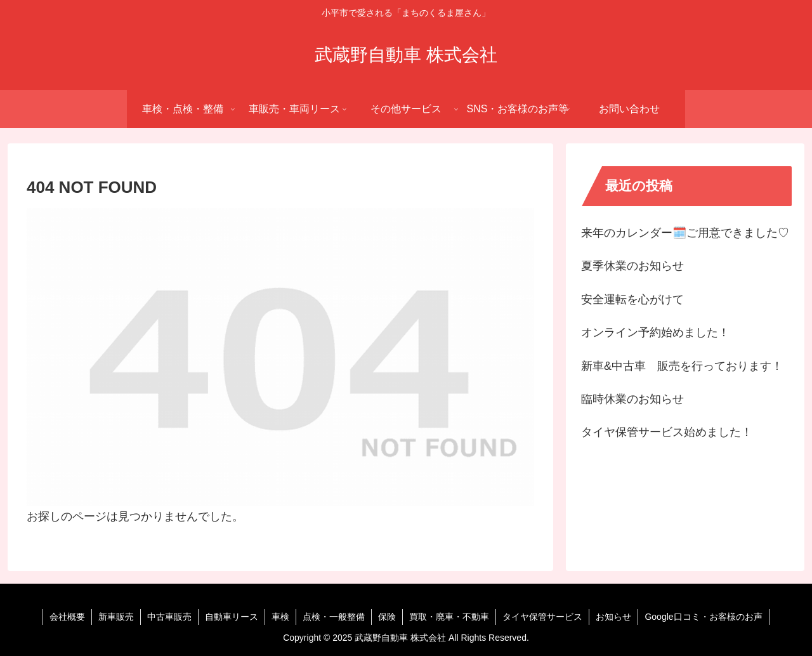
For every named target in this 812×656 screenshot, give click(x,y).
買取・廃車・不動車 (449, 617)
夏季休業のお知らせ (632, 266)
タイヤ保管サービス (542, 617)
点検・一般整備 (334, 617)
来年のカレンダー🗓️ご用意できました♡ (685, 233)
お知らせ (613, 617)
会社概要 (67, 617)
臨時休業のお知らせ (632, 399)
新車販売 (116, 617)
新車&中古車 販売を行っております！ (682, 366)
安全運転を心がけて (632, 299)
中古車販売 (169, 617)
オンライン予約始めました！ (655, 332)
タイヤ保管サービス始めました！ (667, 432)
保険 (387, 617)
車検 (280, 617)
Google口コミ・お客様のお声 (703, 617)
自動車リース (232, 617)
